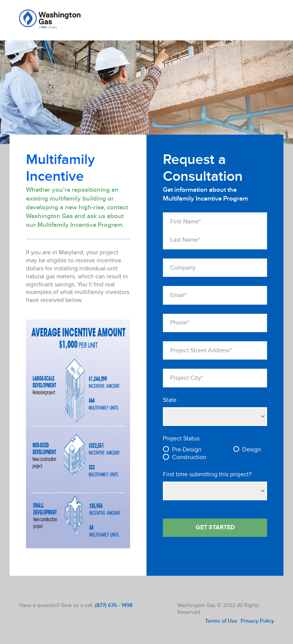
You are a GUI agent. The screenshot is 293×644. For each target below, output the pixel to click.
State (170, 400)
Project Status (181, 439)
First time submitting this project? (207, 475)
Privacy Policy (257, 621)
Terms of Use (221, 621)
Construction (189, 457)
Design (252, 450)
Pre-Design (187, 450)
